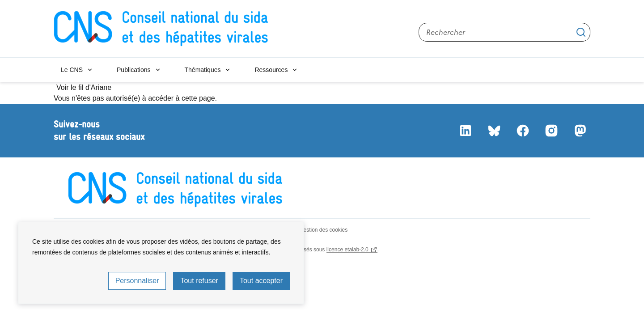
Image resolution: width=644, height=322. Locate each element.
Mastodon (580, 131)
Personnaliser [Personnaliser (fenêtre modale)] (137, 281)
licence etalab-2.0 (347, 250)
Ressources (271, 70)
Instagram (551, 131)
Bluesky (494, 131)
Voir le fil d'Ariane (84, 87)
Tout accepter (261, 281)
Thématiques (203, 70)
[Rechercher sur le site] (504, 32)
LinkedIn (465, 131)
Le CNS (72, 70)
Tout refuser (199, 281)
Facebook (522, 131)
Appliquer (581, 32)
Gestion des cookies (323, 230)
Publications (134, 70)
